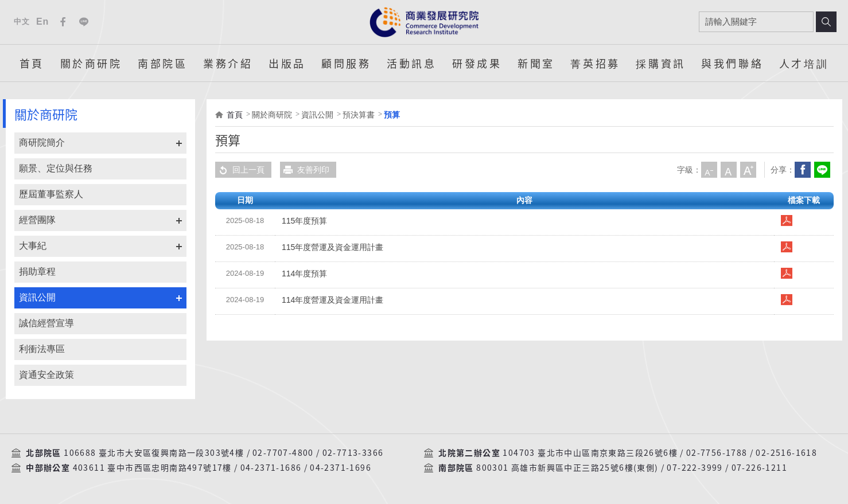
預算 (392, 115)
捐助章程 (37, 271)
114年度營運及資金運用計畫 (332, 300)
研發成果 (477, 63)
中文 (22, 22)
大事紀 (33, 246)
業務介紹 (228, 63)
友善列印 (305, 170)
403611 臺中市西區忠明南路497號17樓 (152, 468)
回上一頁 (240, 170)
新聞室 (536, 63)
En (42, 22)
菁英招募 (595, 63)
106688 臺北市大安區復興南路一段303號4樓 (154, 453)
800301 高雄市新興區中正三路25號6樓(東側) (567, 468)
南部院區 (162, 63)
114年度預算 (304, 274)
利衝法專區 (42, 349)
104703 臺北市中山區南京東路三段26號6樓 (590, 453)
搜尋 (826, 22)
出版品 (287, 63)
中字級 (729, 170)
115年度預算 (304, 221)
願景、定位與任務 (56, 168)
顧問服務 (346, 63)
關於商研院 (91, 63)
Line (84, 22)
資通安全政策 (46, 375)
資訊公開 (37, 297)
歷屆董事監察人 (51, 194)
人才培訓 (804, 63)
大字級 (748, 170)
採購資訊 (660, 63)
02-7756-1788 (717, 453)
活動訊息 (411, 63)
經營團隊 (37, 220)
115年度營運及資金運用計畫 (332, 247)
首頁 (32, 63)
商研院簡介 (42, 142)
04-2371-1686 (271, 468)
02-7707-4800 (283, 453)
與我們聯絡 (732, 63)
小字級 (709, 170)
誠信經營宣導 (46, 323)
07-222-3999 (695, 468)
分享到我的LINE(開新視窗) (822, 170)
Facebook (63, 22)
